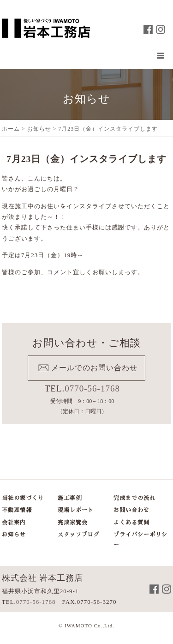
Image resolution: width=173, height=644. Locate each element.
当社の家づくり (23, 498)
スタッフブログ (79, 535)
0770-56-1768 (92, 388)
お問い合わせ (131, 510)
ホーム (11, 129)
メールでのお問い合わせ (94, 368)
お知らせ (39, 129)
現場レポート (76, 510)
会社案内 (14, 523)
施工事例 (70, 498)
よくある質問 (131, 523)
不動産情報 (17, 510)
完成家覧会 (73, 523)
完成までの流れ (134, 498)
